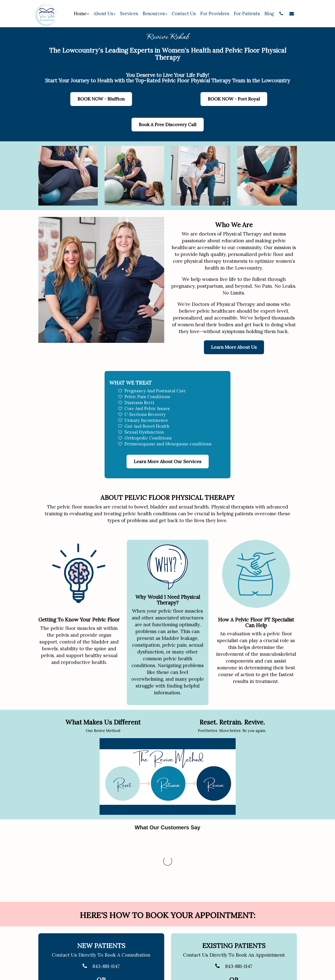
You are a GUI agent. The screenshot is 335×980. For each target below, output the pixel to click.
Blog (269, 14)
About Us (104, 14)
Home (81, 14)
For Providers (215, 14)
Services (129, 14)
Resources (155, 14)
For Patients (247, 14)
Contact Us (184, 14)
